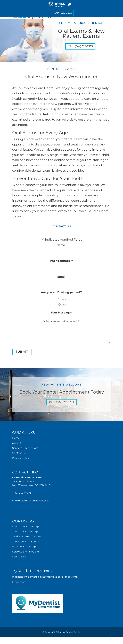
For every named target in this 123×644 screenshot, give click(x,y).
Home (16, 438)
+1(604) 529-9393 (22, 493)
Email (61, 277)
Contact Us (19, 453)
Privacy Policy (21, 458)
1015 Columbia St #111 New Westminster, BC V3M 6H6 (31, 481)
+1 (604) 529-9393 (61, 13)
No (64, 304)
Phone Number (61, 261)
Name (61, 245)
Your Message (61, 313)
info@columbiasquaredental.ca (31, 501)
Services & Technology (26, 448)
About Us (18, 443)
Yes (64, 299)
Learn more (19, 582)
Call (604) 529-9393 (80, 46)
